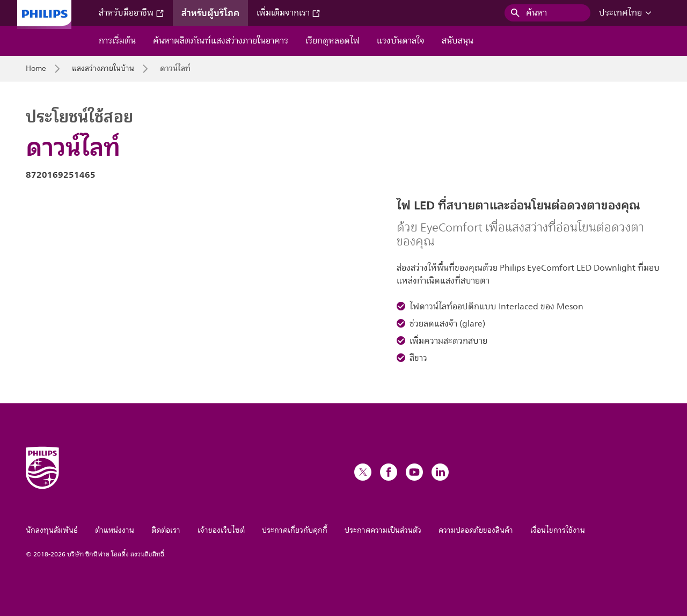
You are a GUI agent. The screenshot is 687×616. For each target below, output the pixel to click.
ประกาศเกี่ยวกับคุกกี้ (295, 530)
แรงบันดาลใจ (401, 41)
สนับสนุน (458, 41)
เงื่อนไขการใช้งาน (558, 530)
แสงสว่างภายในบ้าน (103, 69)
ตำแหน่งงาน (115, 530)
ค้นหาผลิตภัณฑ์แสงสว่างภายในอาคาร (221, 41)
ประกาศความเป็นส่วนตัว (383, 530)
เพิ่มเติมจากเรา (288, 13)
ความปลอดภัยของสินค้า (476, 530)
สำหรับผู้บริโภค (210, 13)
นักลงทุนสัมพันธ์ (52, 530)
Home (36, 69)
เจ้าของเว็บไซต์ (221, 530)
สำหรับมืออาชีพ (131, 13)
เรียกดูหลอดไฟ (332, 41)
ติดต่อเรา (166, 530)
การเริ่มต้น (117, 41)
